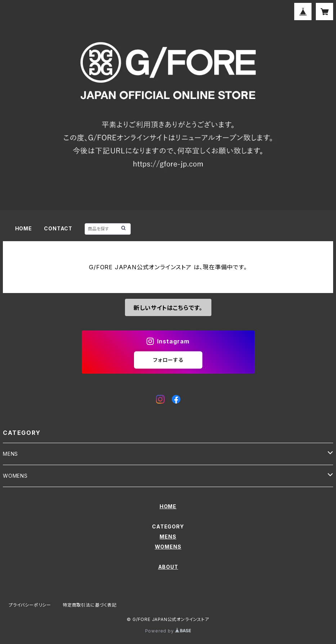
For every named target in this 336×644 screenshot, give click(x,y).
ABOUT (168, 567)
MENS (10, 454)
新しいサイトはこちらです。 (168, 308)
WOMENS (15, 476)
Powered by (168, 631)
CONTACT (58, 228)
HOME (24, 228)
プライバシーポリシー (30, 605)
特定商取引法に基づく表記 (90, 605)
